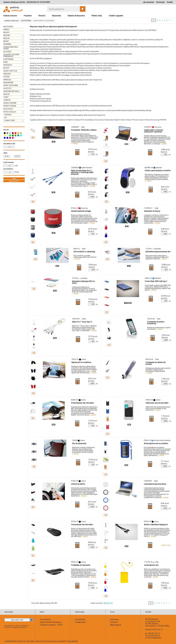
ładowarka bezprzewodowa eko (158, 252)
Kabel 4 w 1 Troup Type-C (82, 322)
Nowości (42, 16)
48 (107, 603)
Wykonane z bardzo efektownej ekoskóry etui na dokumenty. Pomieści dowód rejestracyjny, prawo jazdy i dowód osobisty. (83, 451)
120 (111, 603)
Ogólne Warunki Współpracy (51, 622)
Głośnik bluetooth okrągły (81, 211)
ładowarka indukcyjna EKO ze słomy (83, 282)
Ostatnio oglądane (116, 16)
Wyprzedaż (56, 16)
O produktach (80, 619)
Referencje (160, 2)
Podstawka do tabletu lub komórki (156, 363)
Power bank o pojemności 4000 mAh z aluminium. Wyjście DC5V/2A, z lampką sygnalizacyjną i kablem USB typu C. (158, 288)
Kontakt (170, 2)
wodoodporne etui (151, 565)
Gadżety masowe (10, 16)
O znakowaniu (80, 622)
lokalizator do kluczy (152, 211)
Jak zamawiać (148, 2)
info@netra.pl (156, 638)
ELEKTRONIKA (26, 21)
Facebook (114, 622)
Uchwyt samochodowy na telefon (158, 171)
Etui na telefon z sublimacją (84, 252)
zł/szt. (93, 149)
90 (109, 603)
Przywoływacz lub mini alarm (82, 403)
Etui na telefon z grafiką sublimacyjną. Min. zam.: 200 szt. (85, 257)
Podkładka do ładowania (81, 565)
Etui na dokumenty (79, 443)
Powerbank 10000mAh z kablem (84, 130)
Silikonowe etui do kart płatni (157, 403)
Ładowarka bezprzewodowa (155, 484)
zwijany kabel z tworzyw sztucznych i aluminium (153, 131)
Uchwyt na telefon (78, 484)
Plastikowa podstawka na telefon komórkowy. (159, 328)
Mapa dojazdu (116, 625)
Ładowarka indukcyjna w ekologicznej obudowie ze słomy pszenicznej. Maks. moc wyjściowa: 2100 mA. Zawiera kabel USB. (84, 290)
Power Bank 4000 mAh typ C (156, 281)
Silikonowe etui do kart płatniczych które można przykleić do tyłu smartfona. (158, 408)
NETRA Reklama (152, 619)
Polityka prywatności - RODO (51, 625)
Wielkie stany (97, 16)
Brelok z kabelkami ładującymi (156, 525)
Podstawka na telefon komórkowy (156, 323)
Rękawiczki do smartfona (81, 362)
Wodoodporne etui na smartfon (156, 443)
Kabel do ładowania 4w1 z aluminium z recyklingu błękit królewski (82, 172)
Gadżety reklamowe (12, 21)
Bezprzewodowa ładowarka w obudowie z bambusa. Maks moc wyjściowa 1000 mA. (157, 257)
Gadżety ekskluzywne (76, 16)
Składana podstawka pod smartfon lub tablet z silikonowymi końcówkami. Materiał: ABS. (158, 371)
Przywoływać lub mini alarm (82, 525)
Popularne (28, 16)
